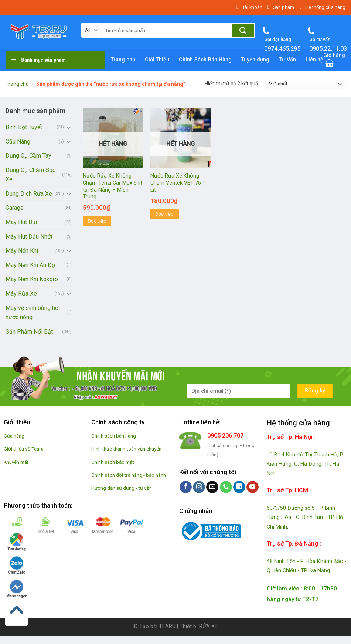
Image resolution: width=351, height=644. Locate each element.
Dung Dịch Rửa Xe (29, 194)
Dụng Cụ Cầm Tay (28, 156)
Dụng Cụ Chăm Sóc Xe (30, 175)
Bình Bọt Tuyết (24, 127)
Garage (15, 208)
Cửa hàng (14, 436)
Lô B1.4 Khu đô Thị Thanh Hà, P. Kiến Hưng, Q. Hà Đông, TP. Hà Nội (305, 464)
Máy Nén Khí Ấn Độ (30, 265)
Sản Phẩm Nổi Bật (29, 332)
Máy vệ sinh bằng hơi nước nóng (33, 313)
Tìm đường (17, 542)
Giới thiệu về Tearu (24, 449)
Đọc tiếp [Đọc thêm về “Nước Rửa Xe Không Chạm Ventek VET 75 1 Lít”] (165, 214)
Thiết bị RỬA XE (199, 626)
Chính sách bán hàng (114, 436)
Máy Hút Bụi (21, 222)
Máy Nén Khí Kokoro (32, 279)
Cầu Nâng (18, 141)
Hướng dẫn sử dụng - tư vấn (122, 488)
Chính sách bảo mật (113, 462)
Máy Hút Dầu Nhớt (29, 237)
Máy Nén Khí (22, 251)
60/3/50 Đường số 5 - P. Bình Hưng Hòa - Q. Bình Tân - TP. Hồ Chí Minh (305, 517)
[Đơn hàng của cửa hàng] (305, 84)
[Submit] (243, 30)
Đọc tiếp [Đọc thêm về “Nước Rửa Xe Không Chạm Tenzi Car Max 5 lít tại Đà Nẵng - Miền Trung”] (97, 221)
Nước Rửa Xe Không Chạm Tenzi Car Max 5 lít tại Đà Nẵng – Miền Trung (113, 186)
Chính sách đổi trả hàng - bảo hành (129, 475)
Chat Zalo (17, 565)
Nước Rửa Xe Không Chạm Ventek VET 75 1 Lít (178, 183)
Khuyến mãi (16, 462)
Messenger (16, 589)
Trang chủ (17, 84)
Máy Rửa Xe (21, 294)
